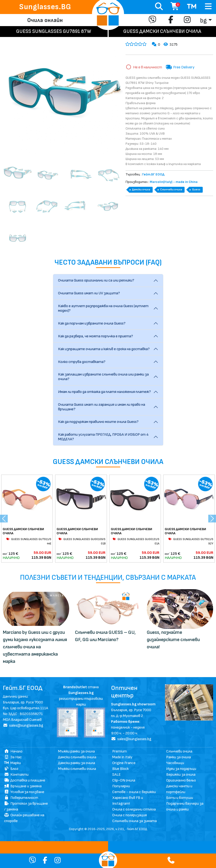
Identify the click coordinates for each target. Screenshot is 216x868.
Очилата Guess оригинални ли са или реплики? (96, 280)
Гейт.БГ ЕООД (137, 829)
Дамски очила (141, 190)
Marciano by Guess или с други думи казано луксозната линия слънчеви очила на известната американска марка (35, 647)
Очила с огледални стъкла (134, 809)
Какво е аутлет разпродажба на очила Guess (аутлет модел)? (103, 308)
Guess (196, 190)
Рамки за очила (179, 757)
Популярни (121, 786)
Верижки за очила (181, 775)
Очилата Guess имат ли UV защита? (89, 293)
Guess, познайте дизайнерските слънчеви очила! (173, 640)
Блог (11, 769)
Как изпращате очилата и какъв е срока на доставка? (104, 349)
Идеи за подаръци (181, 769)
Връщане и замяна (23, 786)
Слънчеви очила (171, 190)
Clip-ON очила (124, 780)
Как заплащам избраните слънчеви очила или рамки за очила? (103, 377)
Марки (12, 763)
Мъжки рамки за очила (76, 751)
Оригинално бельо (181, 780)
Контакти (16, 775)
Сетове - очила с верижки (134, 792)
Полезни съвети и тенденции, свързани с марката (108, 578)
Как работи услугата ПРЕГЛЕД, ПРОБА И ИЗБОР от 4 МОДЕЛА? (103, 437)
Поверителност (21, 798)
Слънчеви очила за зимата (134, 821)
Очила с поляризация (130, 815)
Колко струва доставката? (82, 362)
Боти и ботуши (180, 798)
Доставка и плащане (25, 780)
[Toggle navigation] (208, 7)
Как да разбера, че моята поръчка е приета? (96, 336)
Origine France (124, 763)
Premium (119, 751)
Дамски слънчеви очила (77, 757)
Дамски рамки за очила (77, 763)
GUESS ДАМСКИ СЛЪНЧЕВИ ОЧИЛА (23, 531)
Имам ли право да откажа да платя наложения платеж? (104, 392)
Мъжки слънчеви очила (77, 769)
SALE (116, 775)
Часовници (175, 763)
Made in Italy (122, 757)
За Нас (13, 757)
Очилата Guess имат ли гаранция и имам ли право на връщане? (102, 407)
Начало (13, 751)
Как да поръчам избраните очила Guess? (92, 323)
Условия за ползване (24, 792)
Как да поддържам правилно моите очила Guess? (98, 422)
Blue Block (120, 769)
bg (203, 21)
